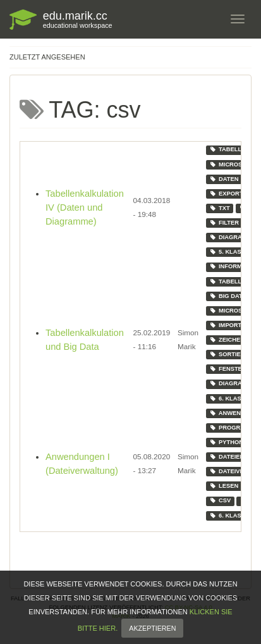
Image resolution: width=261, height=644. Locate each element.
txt (219, 208)
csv (220, 500)
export (226, 194)
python (226, 442)
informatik (232, 266)
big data (228, 296)
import (225, 325)
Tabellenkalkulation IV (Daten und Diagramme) (85, 207)
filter (224, 223)
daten (224, 179)
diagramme (232, 237)
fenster (228, 369)
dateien (227, 457)
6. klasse (229, 399)
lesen (224, 486)
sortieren (231, 354)
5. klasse (229, 252)
